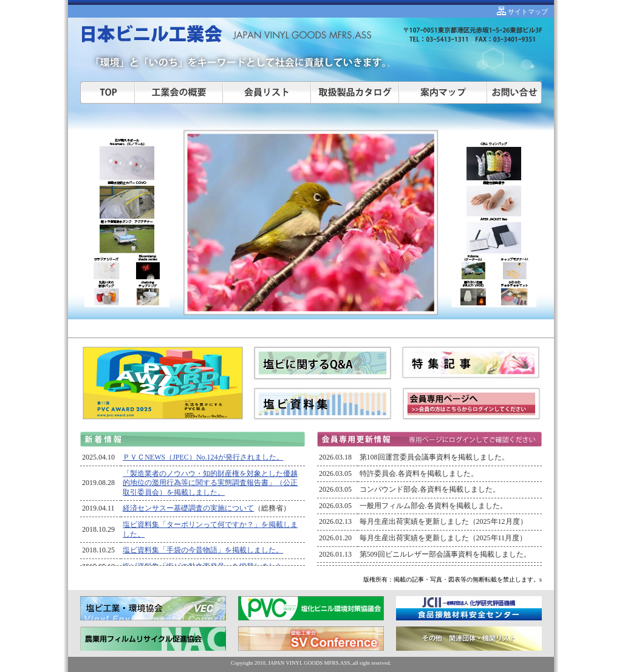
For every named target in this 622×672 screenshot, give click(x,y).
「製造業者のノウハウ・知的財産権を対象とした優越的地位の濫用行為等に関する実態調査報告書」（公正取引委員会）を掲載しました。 (210, 483)
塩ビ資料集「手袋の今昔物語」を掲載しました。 (203, 550)
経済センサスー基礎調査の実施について (188, 508)
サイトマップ (527, 12)
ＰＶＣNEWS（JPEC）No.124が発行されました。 (203, 457)
